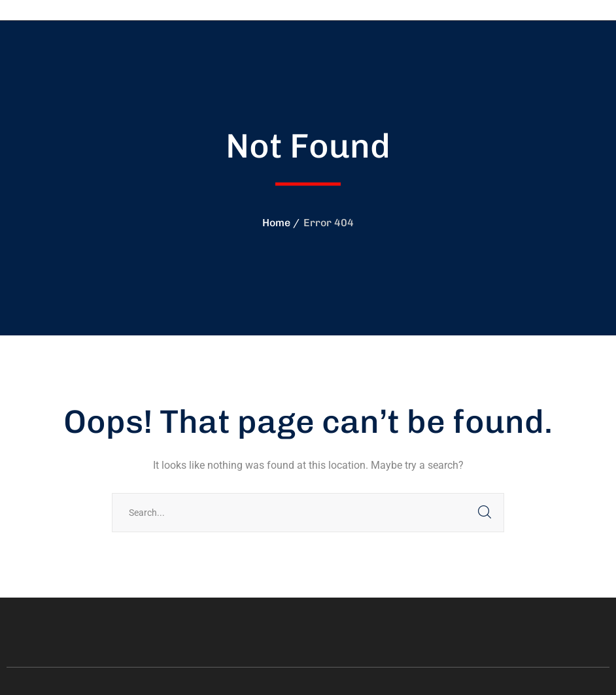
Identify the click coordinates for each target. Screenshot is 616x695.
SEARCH (485, 513)
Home (276, 223)
